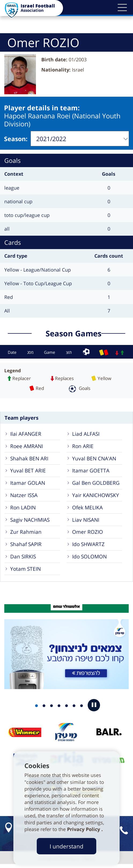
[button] (122, 7)
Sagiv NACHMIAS (30, 521)
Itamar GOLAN (28, 484)
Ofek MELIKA (88, 509)
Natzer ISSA (24, 496)
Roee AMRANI (27, 446)
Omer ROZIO (88, 534)
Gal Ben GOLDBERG (96, 484)
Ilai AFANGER (26, 433)
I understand (66, 846)
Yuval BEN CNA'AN (94, 458)
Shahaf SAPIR (26, 547)
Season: (16, 138)
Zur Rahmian (26, 534)
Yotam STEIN (26, 572)
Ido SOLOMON (90, 559)
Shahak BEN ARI (29, 458)
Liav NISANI (86, 521)
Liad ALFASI (86, 433)
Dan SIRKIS (23, 559)
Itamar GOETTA (91, 471)
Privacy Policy (84, 829)
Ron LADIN (23, 509)
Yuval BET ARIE (28, 471)
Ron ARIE (83, 446)
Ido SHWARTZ (89, 547)
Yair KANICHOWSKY (96, 496)
